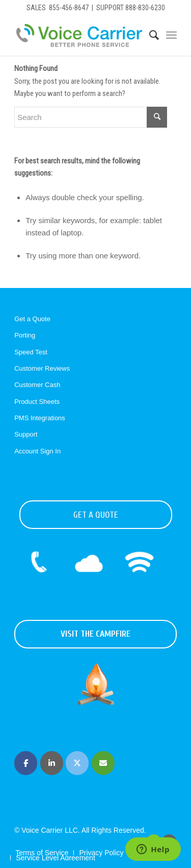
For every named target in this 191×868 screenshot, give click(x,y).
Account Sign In (37, 451)
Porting (25, 335)
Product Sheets (37, 402)
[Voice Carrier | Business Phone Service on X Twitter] (77, 763)
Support (26, 434)
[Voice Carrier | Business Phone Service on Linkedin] (52, 763)
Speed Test (31, 352)
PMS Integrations (40, 418)
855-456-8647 (69, 8)
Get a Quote (32, 319)
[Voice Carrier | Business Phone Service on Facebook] (26, 763)
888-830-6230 (145, 8)
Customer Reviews (42, 368)
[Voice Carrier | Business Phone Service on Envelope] (103, 763)
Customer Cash (37, 385)
